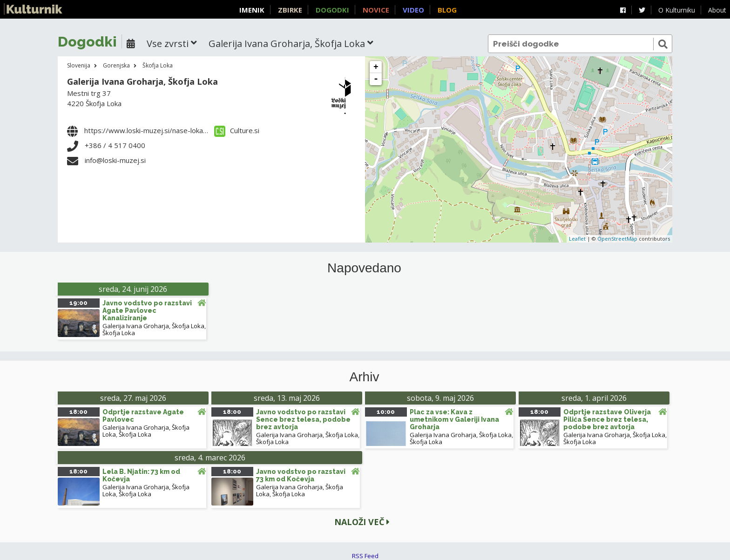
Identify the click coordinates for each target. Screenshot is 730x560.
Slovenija (79, 65)
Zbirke (290, 10)
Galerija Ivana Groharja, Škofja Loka (142, 81)
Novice (376, 10)
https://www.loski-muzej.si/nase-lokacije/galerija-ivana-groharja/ (188, 130)
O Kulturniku (677, 10)
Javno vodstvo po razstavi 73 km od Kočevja (301, 475)
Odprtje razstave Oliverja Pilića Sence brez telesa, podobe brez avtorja (607, 419)
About (717, 10)
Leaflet (577, 239)
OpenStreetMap (617, 239)
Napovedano (364, 268)
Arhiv (365, 377)
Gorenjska (116, 65)
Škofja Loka (158, 65)
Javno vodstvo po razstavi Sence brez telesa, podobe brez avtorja (303, 419)
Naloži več (362, 522)
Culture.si (237, 130)
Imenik (252, 10)
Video (413, 10)
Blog (447, 10)
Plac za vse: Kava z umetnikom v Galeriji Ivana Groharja (454, 419)
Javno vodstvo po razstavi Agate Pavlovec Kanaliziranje (147, 310)
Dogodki (332, 10)
